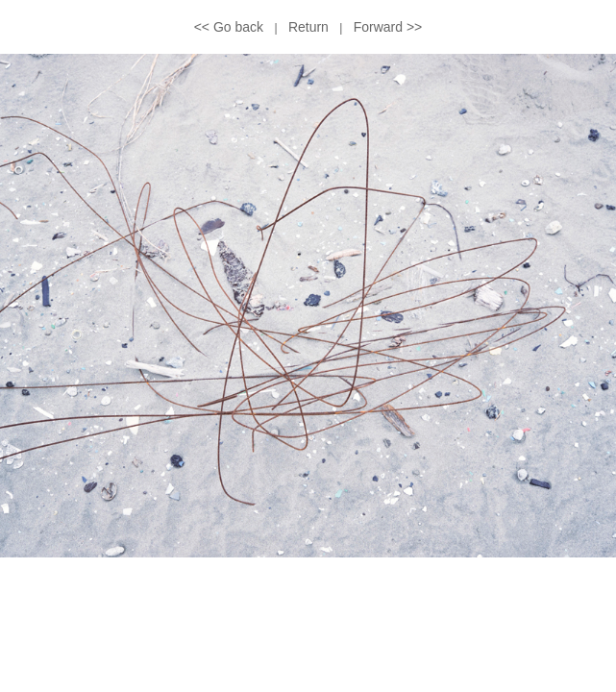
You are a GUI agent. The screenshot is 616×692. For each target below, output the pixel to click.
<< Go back (229, 27)
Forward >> (388, 27)
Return (308, 27)
